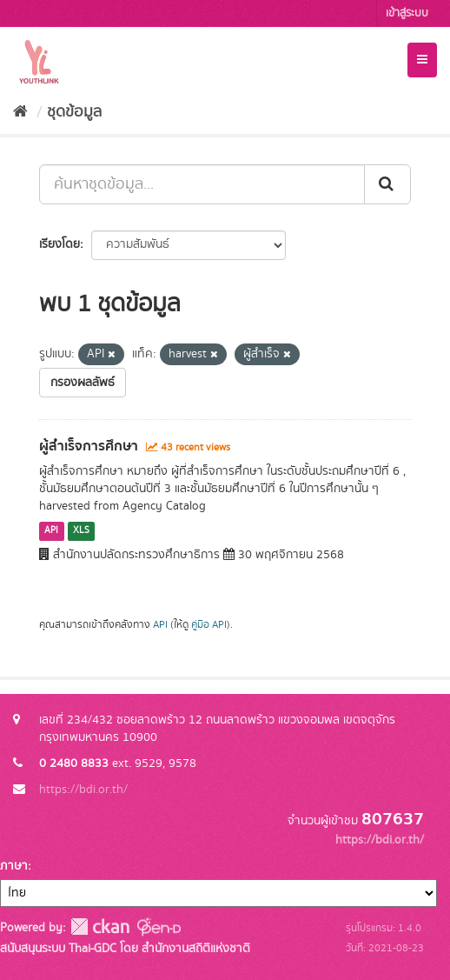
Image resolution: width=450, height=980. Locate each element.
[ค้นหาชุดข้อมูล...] (202, 184)
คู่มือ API (209, 625)
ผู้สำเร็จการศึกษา (89, 446)
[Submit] (387, 184)
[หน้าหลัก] (20, 112)
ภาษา (14, 866)
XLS (81, 531)
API (51, 531)
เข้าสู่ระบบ (407, 13)
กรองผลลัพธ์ (83, 383)
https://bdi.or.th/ (83, 790)
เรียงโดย (60, 244)
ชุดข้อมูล (74, 112)
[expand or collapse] (422, 60)
